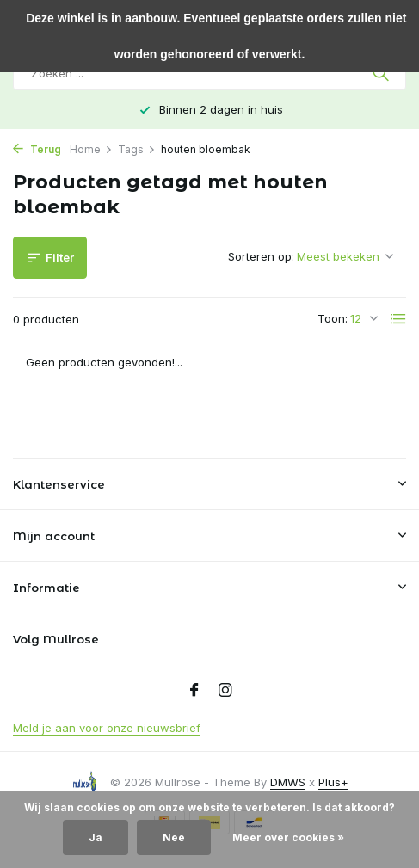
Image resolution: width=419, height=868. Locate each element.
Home (91, 149)
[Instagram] (225, 691)
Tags (137, 149)
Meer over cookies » (288, 837)
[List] (398, 319)
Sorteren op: (261, 256)
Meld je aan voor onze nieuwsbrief (107, 728)
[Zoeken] (209, 73)
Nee (174, 837)
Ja (96, 837)
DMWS (288, 782)
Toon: (333, 318)
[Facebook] (194, 691)
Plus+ (333, 782)
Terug (37, 149)
